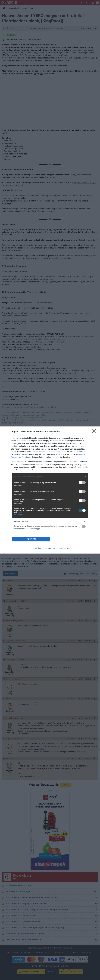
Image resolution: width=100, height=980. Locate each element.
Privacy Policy (65, 548)
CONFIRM (31, 539)
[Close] (95, 432)
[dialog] (50, 490)
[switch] (82, 482)
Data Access (50, 548)
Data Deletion (35, 548)
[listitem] (50, 477)
